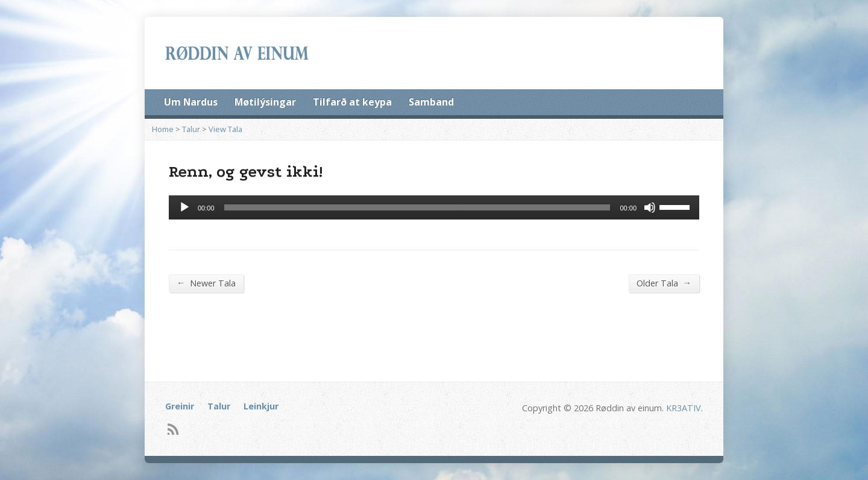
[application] (434, 207)
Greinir (180, 406)
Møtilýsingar (265, 102)
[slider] (417, 207)
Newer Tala (206, 283)
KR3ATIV (684, 408)
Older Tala (664, 283)
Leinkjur (261, 406)
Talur (191, 129)
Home (163, 129)
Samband (431, 102)
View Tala (225, 129)
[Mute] (650, 207)
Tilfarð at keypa (352, 102)
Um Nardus (191, 102)
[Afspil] (184, 207)
